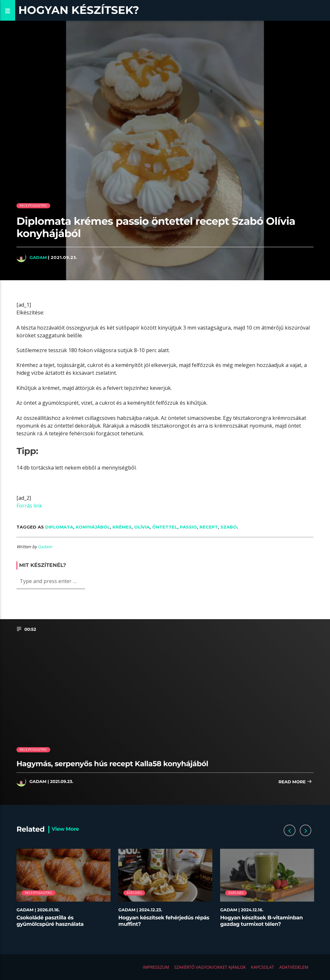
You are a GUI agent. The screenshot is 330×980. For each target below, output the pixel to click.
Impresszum (156, 967)
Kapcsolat (263, 967)
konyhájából (93, 527)
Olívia (142, 527)
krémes (122, 527)
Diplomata (59, 527)
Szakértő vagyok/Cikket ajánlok (210, 967)
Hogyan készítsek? (79, 10)
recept (209, 527)
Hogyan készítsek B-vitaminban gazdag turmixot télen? (261, 921)
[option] (63, 891)
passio (188, 527)
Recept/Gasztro (34, 206)
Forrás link (29, 506)
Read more (295, 782)
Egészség (134, 893)
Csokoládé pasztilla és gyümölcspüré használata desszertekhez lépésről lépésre (57, 924)
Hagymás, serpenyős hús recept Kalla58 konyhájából (112, 764)
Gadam (38, 257)
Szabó (229, 527)
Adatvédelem (294, 967)
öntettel (165, 527)
